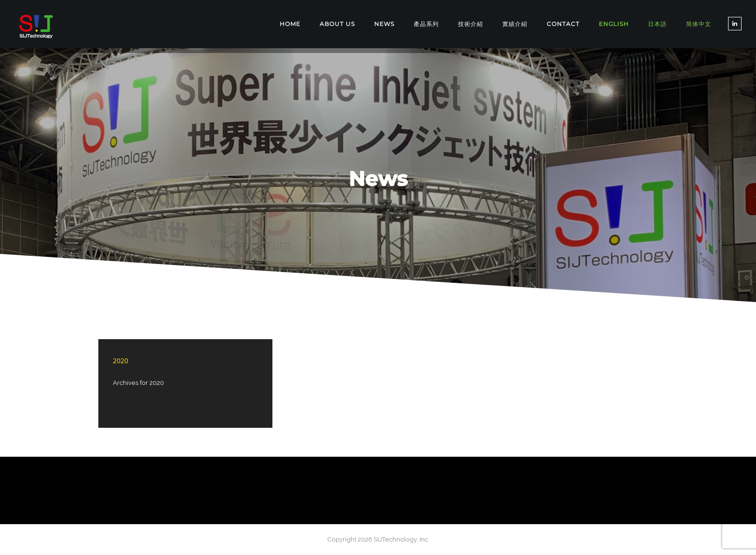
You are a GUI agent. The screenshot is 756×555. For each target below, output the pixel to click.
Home (290, 24)
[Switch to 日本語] (657, 24)
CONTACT (563, 24)
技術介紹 (471, 24)
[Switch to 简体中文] (699, 24)
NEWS (384, 24)
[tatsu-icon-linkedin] (735, 24)
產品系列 (426, 24)
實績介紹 (515, 24)
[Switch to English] (614, 24)
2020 (121, 360)
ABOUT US (337, 24)
